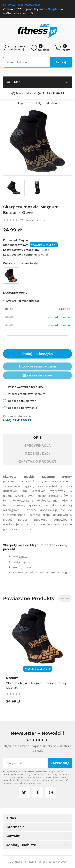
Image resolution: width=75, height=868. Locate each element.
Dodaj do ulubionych (22, 401)
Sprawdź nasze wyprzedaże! (22, 5)
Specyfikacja (37, 445)
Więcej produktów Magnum (27, 394)
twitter (24, 793)
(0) (21, 220)
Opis (37, 437)
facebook (38, 793)
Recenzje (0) (38, 453)
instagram (51, 793)
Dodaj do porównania (22, 408)
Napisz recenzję (36, 220)
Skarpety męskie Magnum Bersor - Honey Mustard (36, 686)
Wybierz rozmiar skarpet (22, 301)
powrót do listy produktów (37, 103)
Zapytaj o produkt (37, 461)
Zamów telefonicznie (37, 366)
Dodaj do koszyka (38, 354)
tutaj (39, 783)
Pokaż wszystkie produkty (26, 387)
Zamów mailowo (38, 375)
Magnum (25, 240)
